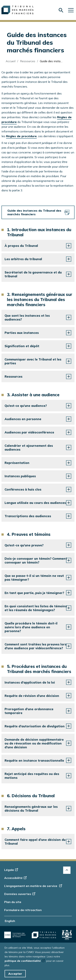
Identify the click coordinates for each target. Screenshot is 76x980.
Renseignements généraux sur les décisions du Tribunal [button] (31, 809)
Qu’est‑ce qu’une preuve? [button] (24, 545)
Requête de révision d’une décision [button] (32, 696)
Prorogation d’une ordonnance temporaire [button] (29, 711)
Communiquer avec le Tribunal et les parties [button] (33, 361)
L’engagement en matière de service (34, 886)
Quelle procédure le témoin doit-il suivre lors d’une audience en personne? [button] (31, 627)
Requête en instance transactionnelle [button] (34, 760)
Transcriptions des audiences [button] (28, 516)
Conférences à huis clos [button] (23, 489)
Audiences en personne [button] (23, 419)
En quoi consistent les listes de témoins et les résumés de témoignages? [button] (36, 608)
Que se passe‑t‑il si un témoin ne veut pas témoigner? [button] (34, 578)
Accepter (15, 974)
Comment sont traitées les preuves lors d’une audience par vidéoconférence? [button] (36, 646)
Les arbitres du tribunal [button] (23, 259)
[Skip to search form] (61, 10)
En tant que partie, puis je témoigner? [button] (34, 593)
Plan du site (13, 902)
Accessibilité (16, 878)
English (10, 921)
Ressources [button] (13, 376)
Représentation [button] (17, 463)
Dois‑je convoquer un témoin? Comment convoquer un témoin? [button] (36, 560)
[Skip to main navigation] (71, 10)
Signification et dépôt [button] (22, 346)
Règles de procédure (21, 136)
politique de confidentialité (25, 961)
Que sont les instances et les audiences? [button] (27, 317)
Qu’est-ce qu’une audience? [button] (26, 406)
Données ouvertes (20, 894)
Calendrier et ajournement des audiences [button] (29, 447)
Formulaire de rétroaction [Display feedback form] (23, 910)
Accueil (11, 61)
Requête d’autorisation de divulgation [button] (35, 726)
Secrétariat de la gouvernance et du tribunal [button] (33, 274)
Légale (12, 870)
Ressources (28, 61)
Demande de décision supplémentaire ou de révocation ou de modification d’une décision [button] (34, 743)
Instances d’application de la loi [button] (30, 682)
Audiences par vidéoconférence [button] (29, 432)
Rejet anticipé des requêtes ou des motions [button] (32, 776)
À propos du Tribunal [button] (21, 246)
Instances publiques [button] (20, 476)
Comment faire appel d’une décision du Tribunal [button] (35, 842)
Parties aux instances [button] (22, 333)
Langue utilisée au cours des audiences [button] (35, 503)
